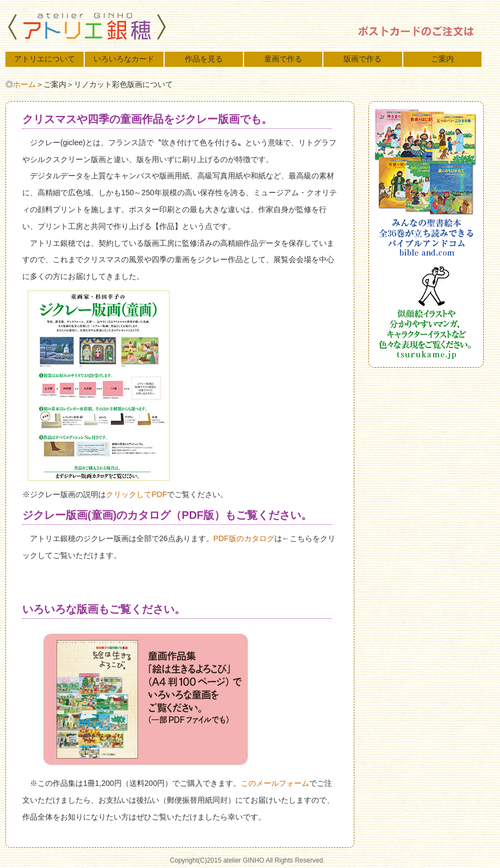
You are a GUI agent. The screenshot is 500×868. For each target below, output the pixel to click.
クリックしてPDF (136, 494)
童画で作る (283, 59)
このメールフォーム (275, 783)
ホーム (24, 84)
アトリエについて (45, 59)
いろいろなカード (124, 59)
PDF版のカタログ (244, 538)
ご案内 (442, 59)
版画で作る (362, 59)
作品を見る (204, 59)
